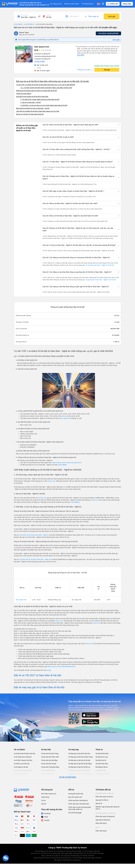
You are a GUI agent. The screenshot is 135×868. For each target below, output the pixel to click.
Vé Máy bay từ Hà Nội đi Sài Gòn (79, 754)
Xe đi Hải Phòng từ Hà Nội (23, 770)
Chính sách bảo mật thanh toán (79, 804)
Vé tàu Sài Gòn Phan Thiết (50, 757)
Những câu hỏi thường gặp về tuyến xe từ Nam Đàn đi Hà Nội (36, 91)
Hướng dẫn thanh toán (76, 794)
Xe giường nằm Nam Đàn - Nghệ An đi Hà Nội (100, 280)
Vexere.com (51, 481)
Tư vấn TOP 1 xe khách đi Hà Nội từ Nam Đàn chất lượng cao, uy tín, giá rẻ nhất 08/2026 (46, 85)
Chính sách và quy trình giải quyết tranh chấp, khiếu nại (80, 808)
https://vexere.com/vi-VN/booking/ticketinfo (61, 666)
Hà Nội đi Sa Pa (101, 760)
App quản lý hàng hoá (103, 820)
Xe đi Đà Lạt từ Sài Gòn (22, 764)
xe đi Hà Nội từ (28, 24)
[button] (81, 125)
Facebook (47, 814)
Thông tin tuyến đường (24, 94)
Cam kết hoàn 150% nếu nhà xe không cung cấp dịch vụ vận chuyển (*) (33, 4)
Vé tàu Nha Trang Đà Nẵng (50, 767)
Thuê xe (99, 750)
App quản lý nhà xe (102, 800)
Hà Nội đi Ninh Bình (102, 754)
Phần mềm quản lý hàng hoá (105, 816)
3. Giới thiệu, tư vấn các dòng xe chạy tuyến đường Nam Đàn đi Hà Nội (44, 105)
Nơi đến (48, 15)
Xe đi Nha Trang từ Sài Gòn (23, 760)
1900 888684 (62, 465)
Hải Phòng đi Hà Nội (102, 774)
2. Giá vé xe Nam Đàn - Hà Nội (31, 102)
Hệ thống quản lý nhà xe (105, 793)
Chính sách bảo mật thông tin (78, 800)
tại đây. (49, 670)
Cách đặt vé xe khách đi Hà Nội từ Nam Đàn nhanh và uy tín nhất (38, 111)
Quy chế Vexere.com (75, 797)
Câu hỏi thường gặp (75, 813)
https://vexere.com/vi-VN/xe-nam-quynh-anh (67, 463)
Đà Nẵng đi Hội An (102, 767)
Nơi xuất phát (25, 15)
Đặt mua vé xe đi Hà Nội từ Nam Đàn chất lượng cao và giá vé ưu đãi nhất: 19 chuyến (53, 81)
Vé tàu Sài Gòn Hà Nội (49, 764)
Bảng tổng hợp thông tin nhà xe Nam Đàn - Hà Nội (33, 108)
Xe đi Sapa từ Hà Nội (21, 767)
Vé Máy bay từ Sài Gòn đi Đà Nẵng (80, 764)
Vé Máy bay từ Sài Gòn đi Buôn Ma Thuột (80, 775)
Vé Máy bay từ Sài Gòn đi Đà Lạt (79, 767)
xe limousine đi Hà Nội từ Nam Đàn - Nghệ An (34, 535)
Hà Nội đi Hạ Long (102, 757)
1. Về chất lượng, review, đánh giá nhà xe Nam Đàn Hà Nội (40, 99)
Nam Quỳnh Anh (66, 418)
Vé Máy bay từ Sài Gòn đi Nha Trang (80, 757)
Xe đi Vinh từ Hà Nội (21, 774)
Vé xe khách (18, 24)
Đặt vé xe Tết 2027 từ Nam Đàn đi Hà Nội (30, 114)
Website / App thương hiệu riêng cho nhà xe (108, 808)
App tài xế (99, 803)
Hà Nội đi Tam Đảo (102, 764)
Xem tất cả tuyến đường (67, 777)
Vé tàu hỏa (46, 750)
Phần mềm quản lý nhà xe (104, 797)
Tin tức (43, 800)
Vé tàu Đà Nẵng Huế (48, 770)
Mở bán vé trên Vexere (72, 4)
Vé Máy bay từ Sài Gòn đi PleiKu (79, 770)
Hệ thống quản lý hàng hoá (106, 813)
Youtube (47, 820)
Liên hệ (44, 804)
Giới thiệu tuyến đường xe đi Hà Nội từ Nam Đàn (32, 97)
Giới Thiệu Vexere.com (49, 794)
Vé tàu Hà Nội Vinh (47, 774)
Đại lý (98, 828)
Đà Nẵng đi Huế (101, 770)
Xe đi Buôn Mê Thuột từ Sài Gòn (25, 754)
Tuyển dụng (45, 797)
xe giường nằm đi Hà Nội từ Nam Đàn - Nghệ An (35, 559)
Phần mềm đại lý (101, 823)
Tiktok (46, 817)
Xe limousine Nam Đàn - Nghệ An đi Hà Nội (99, 265)
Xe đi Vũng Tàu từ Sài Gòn (23, 757)
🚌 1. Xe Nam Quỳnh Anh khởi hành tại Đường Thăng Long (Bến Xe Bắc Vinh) (46, 88)
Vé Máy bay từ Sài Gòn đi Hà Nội (79, 760)
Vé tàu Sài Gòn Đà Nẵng (49, 760)
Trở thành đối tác (88, 4)
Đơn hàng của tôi (56, 4)
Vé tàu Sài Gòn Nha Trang (50, 754)
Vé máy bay (74, 750)
